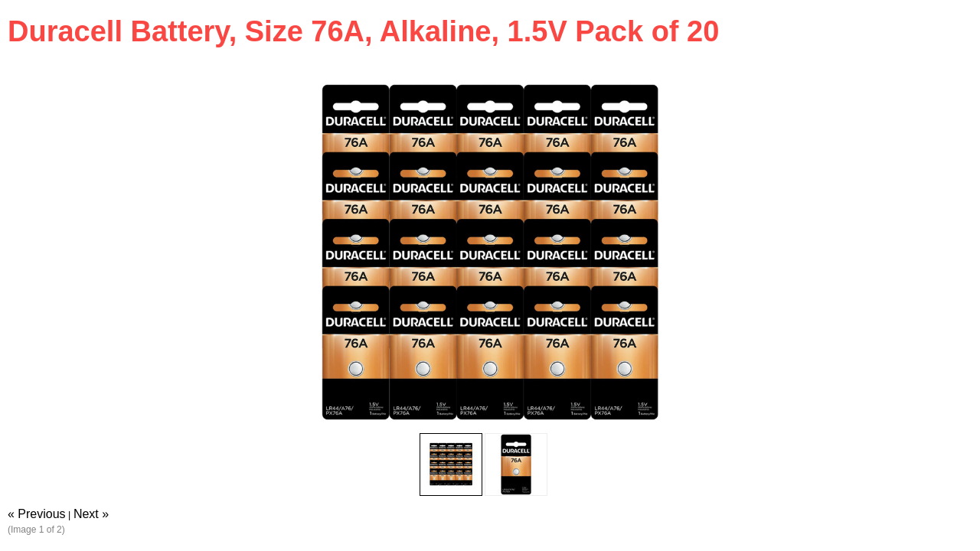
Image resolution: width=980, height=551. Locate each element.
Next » (91, 514)
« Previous (37, 514)
